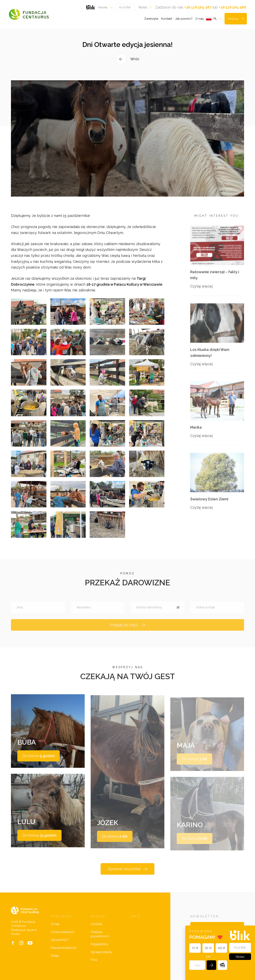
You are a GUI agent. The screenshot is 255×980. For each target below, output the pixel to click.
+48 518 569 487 (198, 7)
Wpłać (145, 7)
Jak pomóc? (184, 19)
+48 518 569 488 (232, 7)
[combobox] (104, 7)
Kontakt (167, 19)
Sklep (55, 956)
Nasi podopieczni (64, 948)
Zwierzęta (151, 19)
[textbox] (104, 7)
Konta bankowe (62, 932)
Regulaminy (99, 944)
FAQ (94, 960)
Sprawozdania (101, 952)
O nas (200, 19)
